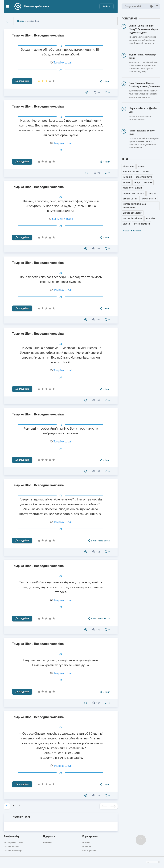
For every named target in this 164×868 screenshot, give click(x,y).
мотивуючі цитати (133, 188)
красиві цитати (144, 177)
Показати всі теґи (131, 231)
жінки (146, 172)
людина (148, 182)
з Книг (107, 81)
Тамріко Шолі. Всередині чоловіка (38, 35)
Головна (86, 842)
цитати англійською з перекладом (135, 206)
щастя (126, 224)
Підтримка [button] (49, 836)
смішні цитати (131, 199)
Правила (87, 846)
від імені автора (62, 219)
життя (141, 166)
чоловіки (151, 218)
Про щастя (104, 541)
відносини (129, 166)
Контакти (48, 842)
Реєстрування (89, 850)
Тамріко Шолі (62, 62)
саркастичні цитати (134, 193)
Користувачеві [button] (90, 836)
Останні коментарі (13, 850)
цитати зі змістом (133, 213)
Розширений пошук (13, 842)
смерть (152, 193)
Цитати (21, 21)
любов (127, 182)
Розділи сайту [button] (12, 836)
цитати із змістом (133, 218)
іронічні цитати (142, 224)
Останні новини (12, 846)
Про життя (104, 619)
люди (137, 182)
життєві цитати (131, 172)
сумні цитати (149, 199)
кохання (127, 177)
